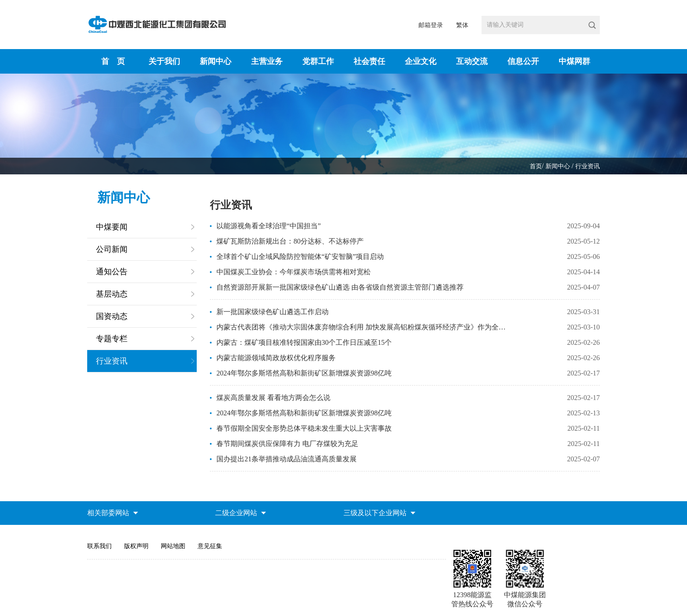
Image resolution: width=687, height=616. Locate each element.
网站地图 (173, 546)
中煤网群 (574, 61)
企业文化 (421, 61)
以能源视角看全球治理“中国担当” (269, 226)
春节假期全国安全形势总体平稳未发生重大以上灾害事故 (304, 428)
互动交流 (472, 61)
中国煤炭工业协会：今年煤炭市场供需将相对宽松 (294, 272)
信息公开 (523, 61)
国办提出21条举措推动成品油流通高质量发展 (287, 459)
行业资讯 (588, 166)
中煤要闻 (112, 227)
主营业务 (267, 61)
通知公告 (112, 272)
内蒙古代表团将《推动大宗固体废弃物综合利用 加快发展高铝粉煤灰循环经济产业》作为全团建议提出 (362, 327)
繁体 (462, 25)
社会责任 (369, 61)
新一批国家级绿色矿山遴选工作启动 (273, 312)
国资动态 (112, 316)
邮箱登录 (431, 25)
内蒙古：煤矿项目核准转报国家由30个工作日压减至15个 (304, 342)
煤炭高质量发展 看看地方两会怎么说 (273, 398)
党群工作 (318, 61)
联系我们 (99, 546)
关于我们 (164, 61)
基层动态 (112, 294)
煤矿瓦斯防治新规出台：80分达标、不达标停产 (290, 241)
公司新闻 (112, 249)
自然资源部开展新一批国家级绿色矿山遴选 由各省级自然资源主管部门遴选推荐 (340, 287)
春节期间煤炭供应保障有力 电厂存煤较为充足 (287, 444)
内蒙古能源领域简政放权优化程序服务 (276, 358)
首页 (536, 166)
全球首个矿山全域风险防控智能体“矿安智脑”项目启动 (300, 257)
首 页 (113, 61)
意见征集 (210, 546)
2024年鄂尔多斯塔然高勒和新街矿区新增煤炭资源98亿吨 (304, 373)
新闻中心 (216, 61)
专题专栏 (112, 339)
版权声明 (136, 546)
